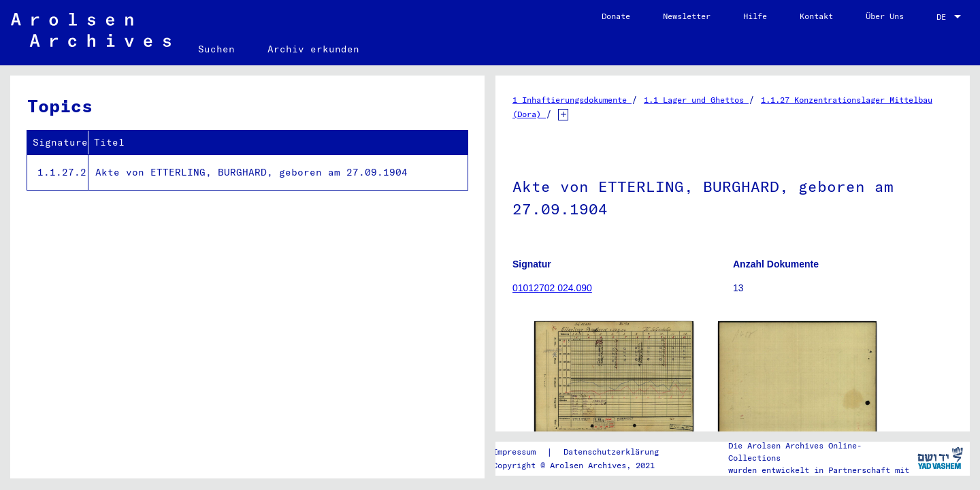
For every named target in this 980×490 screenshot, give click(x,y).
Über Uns (885, 16)
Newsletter (687, 16)
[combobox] (950, 17)
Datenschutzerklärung (611, 452)
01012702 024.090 (552, 288)
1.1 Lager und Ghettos (696, 100)
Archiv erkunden (313, 49)
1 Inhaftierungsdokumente (572, 100)
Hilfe (755, 16)
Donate (616, 16)
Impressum (514, 452)
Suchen (216, 49)
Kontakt (816, 16)
